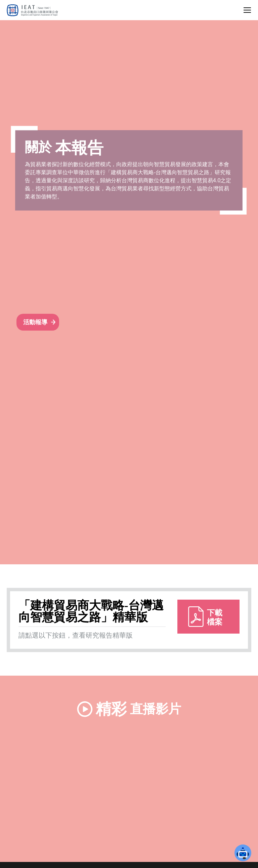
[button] (243, 853)
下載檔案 (215, 617)
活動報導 (35, 322)
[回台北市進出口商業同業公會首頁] (32, 10)
